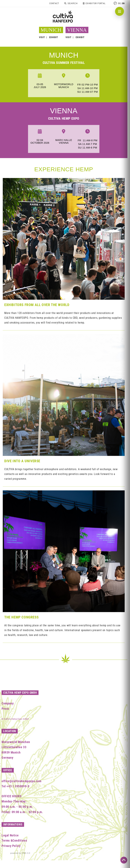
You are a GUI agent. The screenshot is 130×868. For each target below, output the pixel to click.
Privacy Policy (11, 846)
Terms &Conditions (14, 840)
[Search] (71, 3)
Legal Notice (10, 835)
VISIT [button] (42, 37)
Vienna (64, 111)
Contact (54, 3)
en (123, 3)
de (119, 3)
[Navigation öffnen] (120, 11)
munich (64, 55)
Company (8, 703)
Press (5, 709)
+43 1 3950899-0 (18, 786)
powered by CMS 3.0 (20, 853)
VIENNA (77, 30)
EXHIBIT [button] (54, 37)
